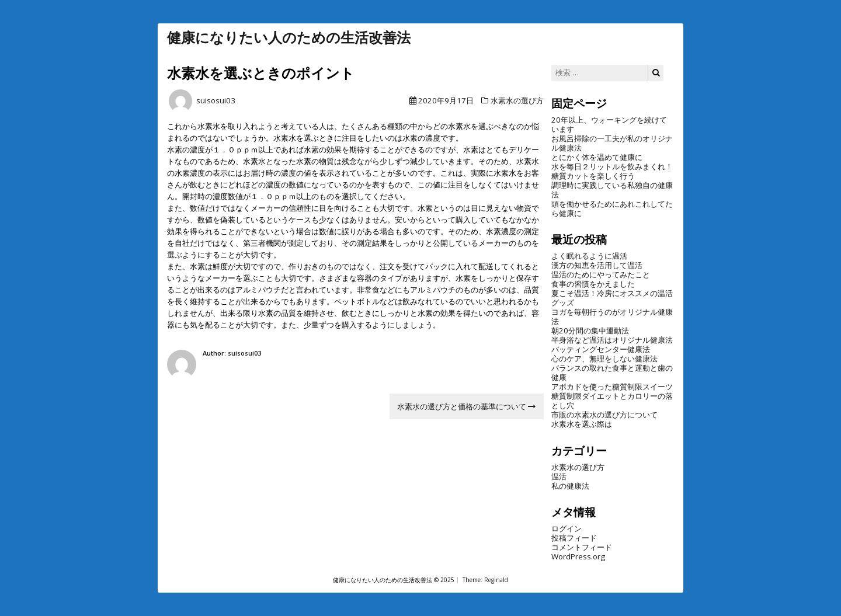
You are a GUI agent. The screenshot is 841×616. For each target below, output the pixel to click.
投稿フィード (574, 538)
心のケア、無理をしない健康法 (604, 359)
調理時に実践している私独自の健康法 (612, 190)
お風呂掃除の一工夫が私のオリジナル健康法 (612, 143)
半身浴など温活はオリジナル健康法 (612, 340)
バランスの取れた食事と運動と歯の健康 (612, 373)
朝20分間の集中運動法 (590, 330)
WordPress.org (578, 556)
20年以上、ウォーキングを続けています (609, 124)
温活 (559, 476)
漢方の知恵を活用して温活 (597, 265)
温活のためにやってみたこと (601, 274)
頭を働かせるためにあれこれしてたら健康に (612, 208)
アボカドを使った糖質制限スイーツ (612, 387)
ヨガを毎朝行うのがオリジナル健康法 (612, 316)
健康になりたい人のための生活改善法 (289, 37)
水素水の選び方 (517, 100)
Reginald (496, 580)
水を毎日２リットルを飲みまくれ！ (612, 166)
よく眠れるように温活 (589, 256)
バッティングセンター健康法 (601, 349)
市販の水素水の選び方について (604, 415)
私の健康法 (570, 486)
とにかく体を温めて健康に (597, 157)
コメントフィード (582, 547)
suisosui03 (216, 100)
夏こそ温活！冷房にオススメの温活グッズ (612, 298)
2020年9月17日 (446, 100)
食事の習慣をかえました (593, 284)
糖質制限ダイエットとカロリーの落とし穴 (612, 401)
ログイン (567, 528)
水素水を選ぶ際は (582, 424)
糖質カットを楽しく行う (593, 176)
